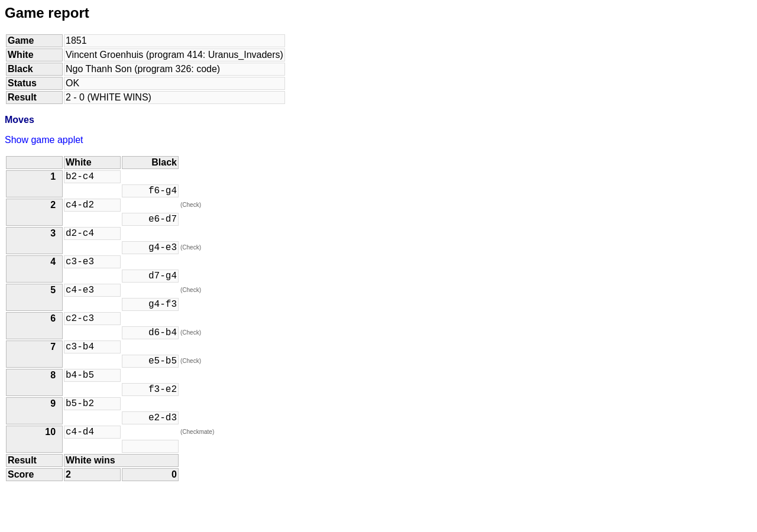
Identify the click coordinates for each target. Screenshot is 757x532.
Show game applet (44, 140)
